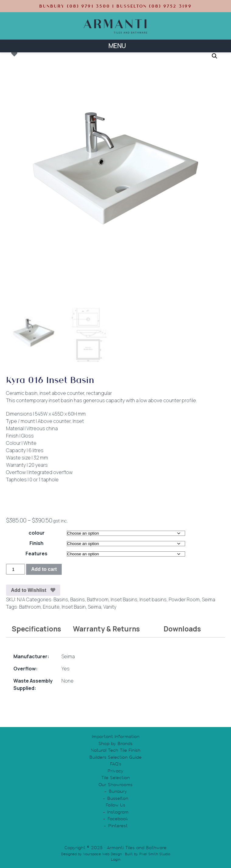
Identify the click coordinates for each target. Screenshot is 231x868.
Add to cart (44, 569)
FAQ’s (116, 764)
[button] (215, 56)
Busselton (118, 798)
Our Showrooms (115, 784)
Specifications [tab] (36, 629)
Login (116, 859)
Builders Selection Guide (115, 757)
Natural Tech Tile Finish (116, 750)
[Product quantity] (16, 569)
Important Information (116, 736)
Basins (61, 599)
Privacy (115, 771)
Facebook (118, 819)
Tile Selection (115, 778)
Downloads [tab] (182, 629)
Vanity (110, 606)
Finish (36, 543)
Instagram (118, 812)
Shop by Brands (115, 743)
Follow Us (115, 805)
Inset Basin (74, 606)
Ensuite (51, 606)
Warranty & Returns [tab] (106, 629)
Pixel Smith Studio (155, 854)
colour (37, 533)
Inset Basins (124, 599)
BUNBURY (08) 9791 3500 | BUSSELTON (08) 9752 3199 (115, 6)
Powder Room (184, 599)
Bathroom (98, 599)
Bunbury (118, 791)
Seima (209, 599)
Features (36, 553)
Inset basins (153, 599)
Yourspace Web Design (102, 854)
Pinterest (118, 825)
